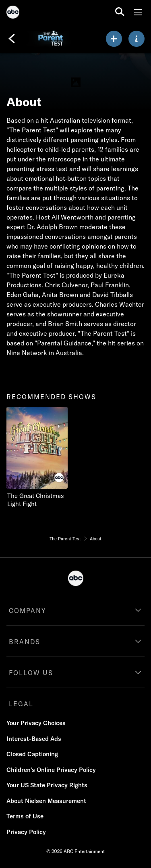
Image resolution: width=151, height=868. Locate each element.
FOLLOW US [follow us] (31, 673)
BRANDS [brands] (25, 642)
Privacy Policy (26, 832)
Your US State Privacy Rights (47, 785)
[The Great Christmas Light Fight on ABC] (40, 457)
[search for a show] (120, 12)
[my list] (114, 39)
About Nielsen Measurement (46, 801)
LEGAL (21, 704)
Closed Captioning (32, 754)
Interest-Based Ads (34, 739)
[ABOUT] (137, 39)
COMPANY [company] (28, 611)
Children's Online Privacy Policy (51, 770)
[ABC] (13, 13)
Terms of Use (25, 816)
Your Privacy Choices (36, 723)
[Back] (12, 39)
